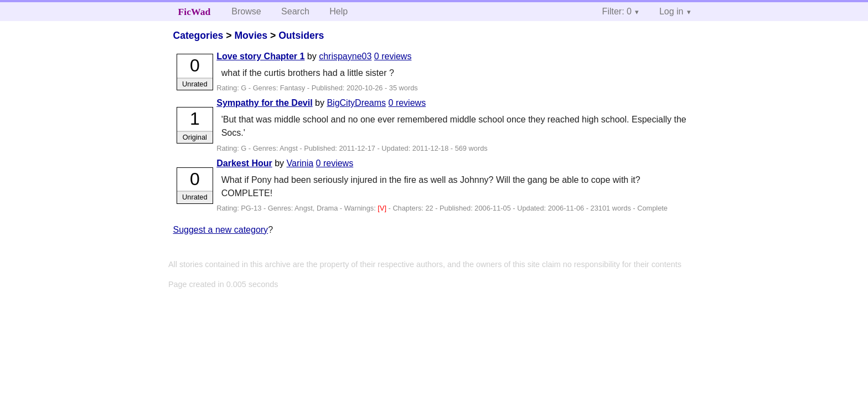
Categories (198, 35)
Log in (671, 11)
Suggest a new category (220, 230)
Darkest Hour (244, 163)
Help (339, 11)
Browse (246, 11)
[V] (383, 208)
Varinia (300, 163)
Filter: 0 (617, 11)
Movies (251, 35)
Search (295, 11)
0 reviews (393, 56)
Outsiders (301, 35)
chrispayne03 (345, 56)
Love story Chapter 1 (260, 56)
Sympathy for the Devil (264, 103)
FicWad (195, 12)
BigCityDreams (356, 103)
